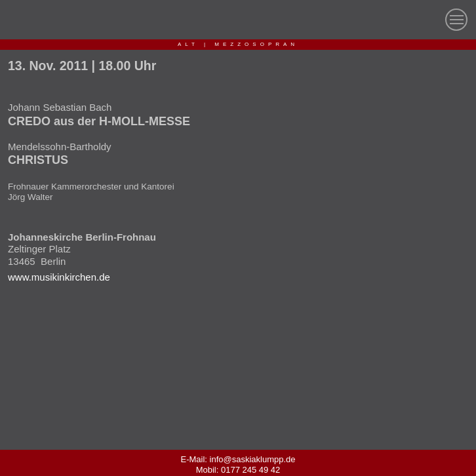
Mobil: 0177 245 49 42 (238, 470)
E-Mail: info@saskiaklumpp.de (238, 459)
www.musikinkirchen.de (59, 277)
